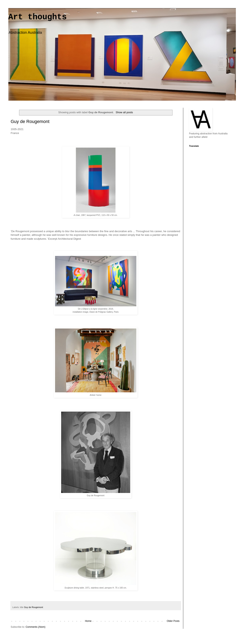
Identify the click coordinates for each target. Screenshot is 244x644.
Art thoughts (38, 17)
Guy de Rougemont (30, 121)
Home (88, 621)
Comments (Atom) (35, 627)
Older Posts (173, 621)
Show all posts (124, 112)
